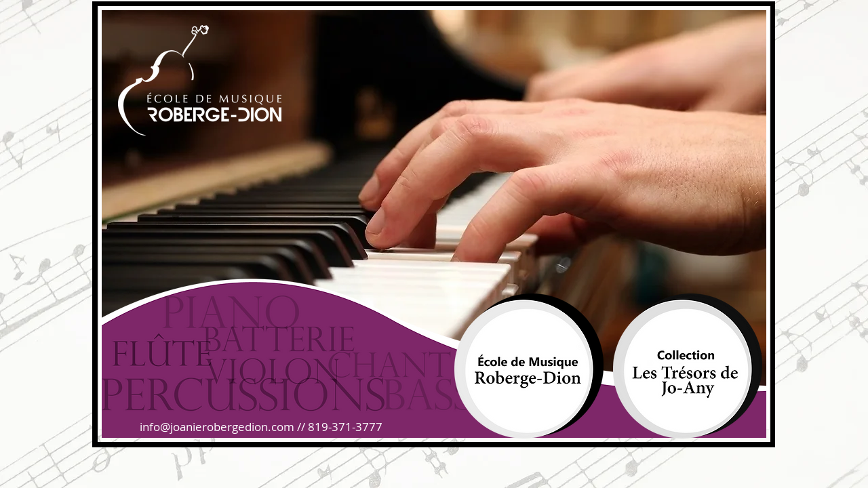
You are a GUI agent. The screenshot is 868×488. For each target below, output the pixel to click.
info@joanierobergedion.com (217, 427)
